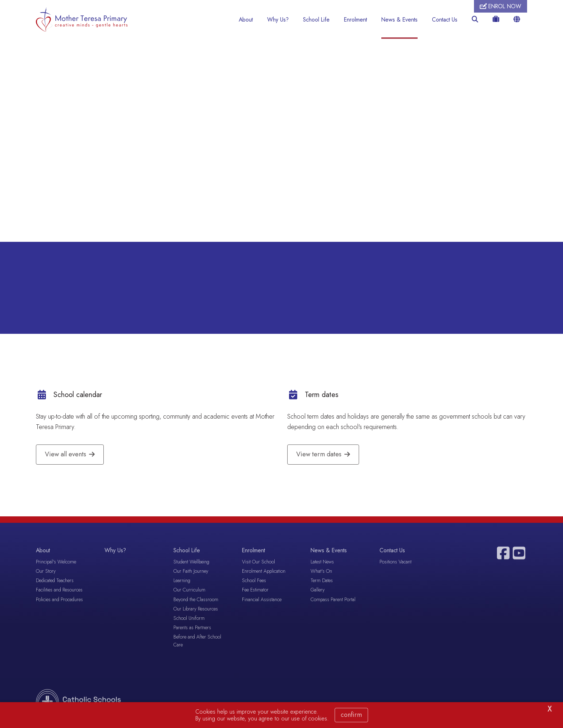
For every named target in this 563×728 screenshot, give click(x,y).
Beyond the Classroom (196, 600)
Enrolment (355, 20)
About (246, 20)
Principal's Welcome (56, 562)
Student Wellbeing (191, 562)
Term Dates (322, 581)
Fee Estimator (255, 591)
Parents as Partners (192, 628)
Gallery (318, 591)
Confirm (351, 715)
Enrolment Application (264, 572)
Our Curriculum (189, 591)
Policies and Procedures (59, 600)
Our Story (46, 572)
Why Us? (278, 20)
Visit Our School (259, 562)
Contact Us (445, 20)
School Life (316, 20)
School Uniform (189, 619)
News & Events (399, 20)
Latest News (322, 562)
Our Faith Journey (191, 572)
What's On (321, 572)
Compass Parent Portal (333, 600)
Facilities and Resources (59, 591)
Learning (182, 581)
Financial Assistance (262, 600)
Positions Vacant (396, 562)
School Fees (254, 581)
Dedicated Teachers (55, 581)
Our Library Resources (196, 609)
